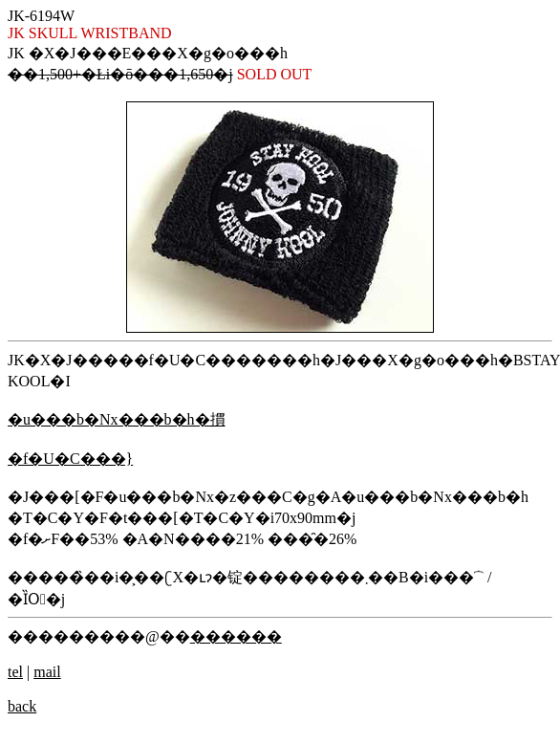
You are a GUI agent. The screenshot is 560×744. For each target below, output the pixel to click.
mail (47, 672)
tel (15, 672)
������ (236, 636)
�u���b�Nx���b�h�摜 (117, 419)
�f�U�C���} (70, 459)
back (22, 706)
